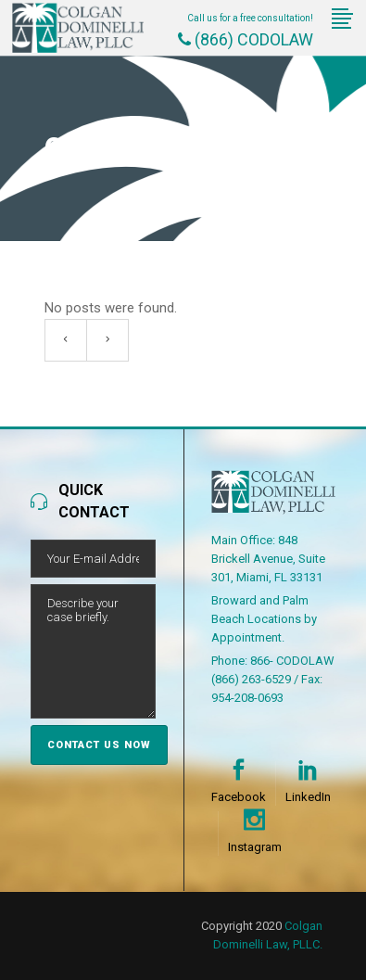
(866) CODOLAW (246, 39)
